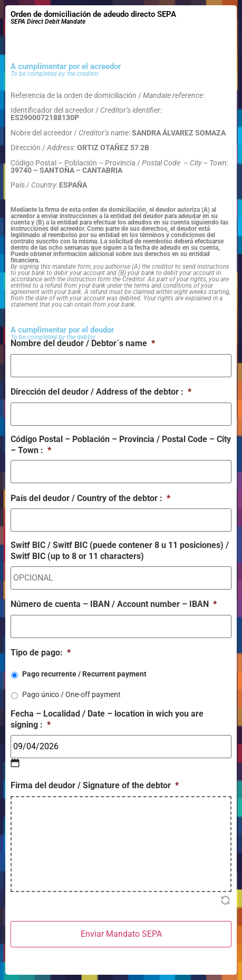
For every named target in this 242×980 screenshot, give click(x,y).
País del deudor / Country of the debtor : (90, 498)
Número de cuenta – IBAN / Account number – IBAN (114, 604)
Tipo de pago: (41, 653)
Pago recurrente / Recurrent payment (84, 674)
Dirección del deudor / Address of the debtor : (101, 392)
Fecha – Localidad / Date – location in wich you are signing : (107, 719)
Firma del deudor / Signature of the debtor (95, 785)
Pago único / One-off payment (71, 694)
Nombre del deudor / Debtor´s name (83, 343)
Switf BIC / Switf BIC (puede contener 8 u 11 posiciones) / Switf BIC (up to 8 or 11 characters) (120, 551)
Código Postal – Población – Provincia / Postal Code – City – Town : (121, 445)
